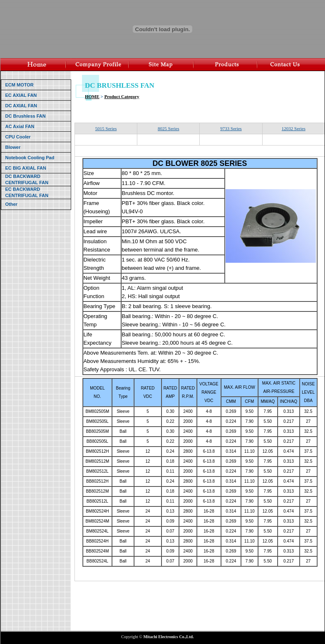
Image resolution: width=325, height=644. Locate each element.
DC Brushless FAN (26, 116)
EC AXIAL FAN (21, 95)
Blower (13, 147)
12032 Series (294, 128)
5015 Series (106, 128)
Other (11, 204)
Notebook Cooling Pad (30, 158)
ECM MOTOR (20, 85)
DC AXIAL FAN (21, 106)
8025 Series (169, 128)
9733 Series (231, 128)
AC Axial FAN (20, 126)
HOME (92, 96)
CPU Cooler (18, 137)
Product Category (122, 96)
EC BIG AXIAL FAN (26, 168)
